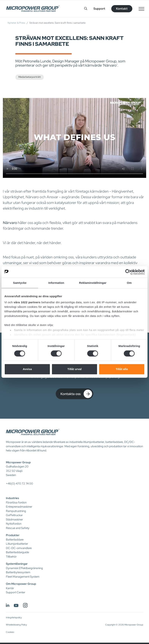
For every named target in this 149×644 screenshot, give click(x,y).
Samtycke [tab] (20, 283)
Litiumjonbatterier (17, 544)
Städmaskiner (14, 520)
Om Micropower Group (21, 584)
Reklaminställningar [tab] (93, 283)
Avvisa (27, 369)
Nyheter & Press (16, 23)
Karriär (10, 588)
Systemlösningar (17, 564)
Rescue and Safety (18, 528)
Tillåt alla (122, 369)
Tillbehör (11, 557)
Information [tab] (56, 283)
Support (99, 9)
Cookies (10, 632)
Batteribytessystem (18, 572)
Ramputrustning (16, 511)
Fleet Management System (23, 577)
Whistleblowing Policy (16, 625)
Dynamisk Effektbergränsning (24, 568)
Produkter (13, 535)
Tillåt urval (75, 369)
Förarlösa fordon (16, 502)
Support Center (16, 592)
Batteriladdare (15, 540)
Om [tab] (129, 283)
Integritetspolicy (14, 618)
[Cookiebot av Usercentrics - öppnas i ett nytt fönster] (128, 272)
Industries (12, 498)
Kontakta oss (76, 394)
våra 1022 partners (27, 302)
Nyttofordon (14, 524)
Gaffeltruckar (14, 515)
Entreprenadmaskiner (19, 507)
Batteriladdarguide (17, 552)
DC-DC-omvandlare (19, 548)
